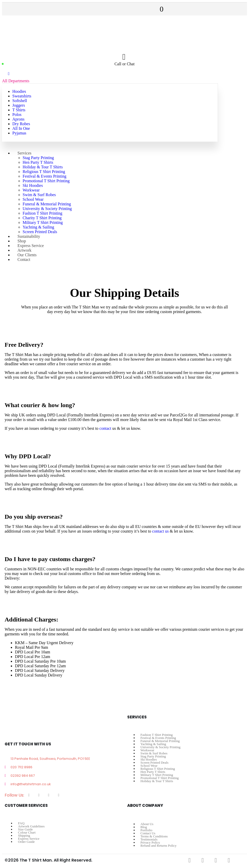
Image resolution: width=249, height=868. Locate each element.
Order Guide (26, 842)
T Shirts (19, 110)
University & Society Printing (47, 209)
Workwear (31, 190)
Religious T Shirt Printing (44, 172)
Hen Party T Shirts (38, 162)
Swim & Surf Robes (39, 195)
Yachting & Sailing (38, 227)
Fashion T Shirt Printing (43, 213)
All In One (21, 128)
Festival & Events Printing (44, 176)
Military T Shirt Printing (43, 222)
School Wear (33, 199)
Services (24, 153)
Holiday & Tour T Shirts (43, 167)
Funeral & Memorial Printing (47, 204)
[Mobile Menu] (9, 74)
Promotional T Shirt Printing (46, 181)
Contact (24, 259)
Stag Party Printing (38, 158)
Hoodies (19, 91)
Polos (17, 115)
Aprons (18, 119)
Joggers (19, 105)
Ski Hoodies (33, 185)
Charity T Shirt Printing (42, 218)
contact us (160, 531)
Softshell (20, 101)
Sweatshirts (22, 96)
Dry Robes (21, 124)
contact (105, 428)
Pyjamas (19, 133)
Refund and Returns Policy (159, 846)
